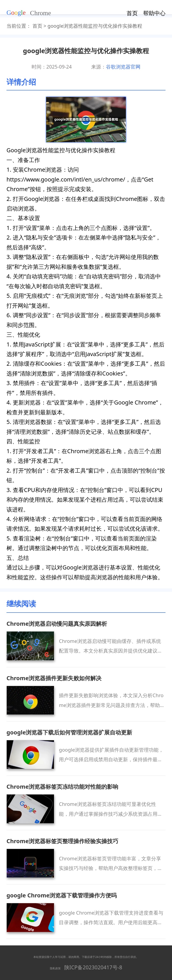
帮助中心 (154, 13)
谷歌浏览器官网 (123, 67)
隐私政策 (55, 968)
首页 (132, 13)
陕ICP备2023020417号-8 (93, 967)
